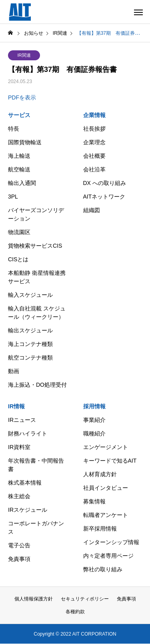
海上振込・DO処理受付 (37, 385)
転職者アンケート (106, 515)
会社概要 (94, 156)
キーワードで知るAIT (110, 461)
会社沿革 (94, 169)
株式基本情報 (25, 483)
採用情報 (94, 406)
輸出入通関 (22, 183)
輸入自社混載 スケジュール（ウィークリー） (37, 313)
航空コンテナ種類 (30, 358)
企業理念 (94, 142)
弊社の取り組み (103, 569)
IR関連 (24, 55)
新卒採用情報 (100, 529)
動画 (14, 371)
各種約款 (75, 612)
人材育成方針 (100, 474)
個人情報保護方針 (34, 599)
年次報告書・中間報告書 (36, 465)
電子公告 (19, 545)
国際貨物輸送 (25, 142)
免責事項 (19, 559)
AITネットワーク (104, 197)
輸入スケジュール (30, 295)
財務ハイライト (28, 433)
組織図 (92, 210)
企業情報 (94, 115)
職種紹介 (94, 433)
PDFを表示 (22, 97)
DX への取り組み (105, 183)
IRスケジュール (28, 510)
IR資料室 (19, 447)
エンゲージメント (106, 447)
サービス (19, 115)
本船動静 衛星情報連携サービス (37, 277)
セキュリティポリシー (85, 599)
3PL (13, 197)
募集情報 (94, 501)
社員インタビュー (106, 488)
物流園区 (19, 232)
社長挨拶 (94, 129)
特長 (14, 129)
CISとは (18, 259)
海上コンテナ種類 (30, 344)
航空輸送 (19, 169)
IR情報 (16, 406)
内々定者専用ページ (108, 556)
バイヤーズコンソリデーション (36, 214)
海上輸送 (19, 156)
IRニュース (22, 420)
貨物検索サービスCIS (35, 246)
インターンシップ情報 (111, 542)
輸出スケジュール (30, 330)
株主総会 (19, 496)
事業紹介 (94, 420)
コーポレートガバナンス (36, 528)
